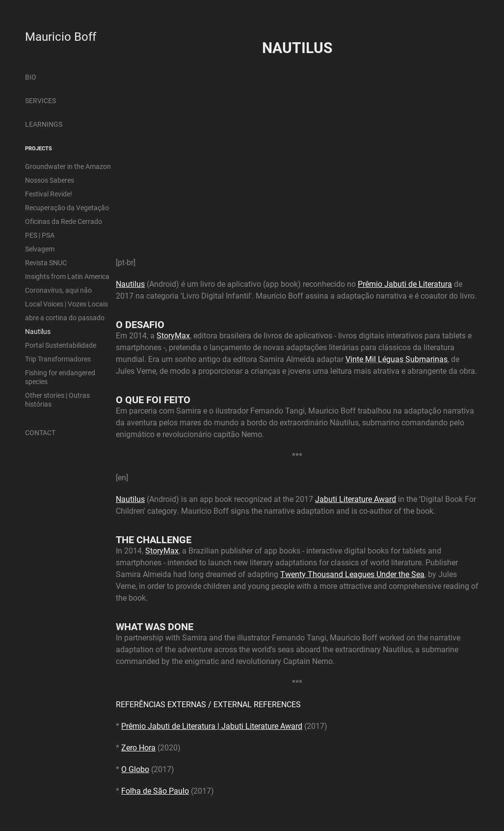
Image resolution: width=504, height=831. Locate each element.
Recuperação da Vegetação (67, 208)
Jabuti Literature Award (356, 499)
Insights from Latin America (67, 276)
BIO (31, 77)
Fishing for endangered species (60, 377)
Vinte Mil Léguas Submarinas (397, 359)
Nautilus (38, 331)
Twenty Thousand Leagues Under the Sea (352, 574)
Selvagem (40, 249)
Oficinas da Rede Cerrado (64, 221)
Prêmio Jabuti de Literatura (405, 284)
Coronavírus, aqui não (58, 290)
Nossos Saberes (50, 180)
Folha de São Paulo (155, 790)
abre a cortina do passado (65, 318)
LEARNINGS (44, 124)
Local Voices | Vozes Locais (66, 304)
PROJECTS (39, 148)
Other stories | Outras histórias (57, 400)
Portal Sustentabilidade (61, 345)
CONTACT (40, 432)
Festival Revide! (49, 194)
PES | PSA (40, 235)
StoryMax (173, 335)
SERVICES (40, 100)
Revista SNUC (46, 263)
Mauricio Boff (61, 36)
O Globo (135, 769)
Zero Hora (138, 747)
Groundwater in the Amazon (68, 166)
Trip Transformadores (58, 359)
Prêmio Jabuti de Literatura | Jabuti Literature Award (212, 726)
